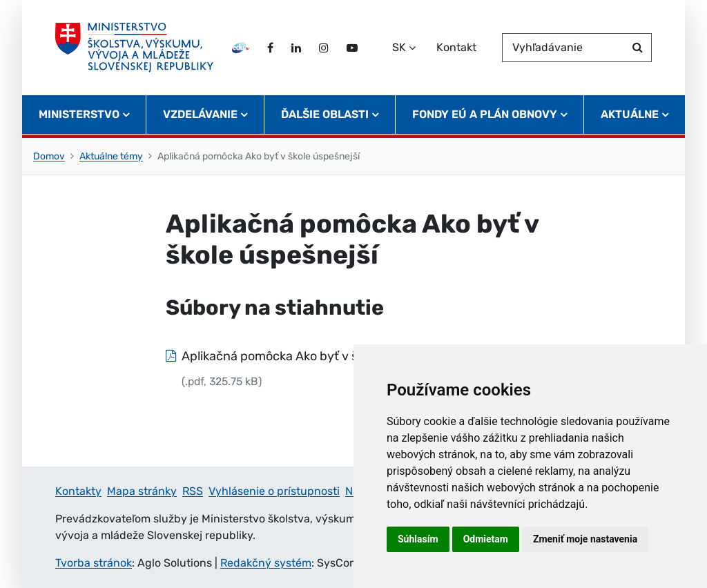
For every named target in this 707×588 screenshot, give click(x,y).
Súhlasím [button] (418, 539)
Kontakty (78, 491)
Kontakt (456, 47)
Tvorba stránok (94, 563)
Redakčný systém (266, 563)
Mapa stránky (142, 491)
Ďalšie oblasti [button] (325, 114)
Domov (49, 156)
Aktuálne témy (111, 156)
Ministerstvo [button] (79, 114)
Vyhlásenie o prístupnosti (274, 491)
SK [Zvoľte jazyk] (399, 47)
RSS (193, 491)
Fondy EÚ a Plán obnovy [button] (485, 114)
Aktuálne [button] (630, 114)
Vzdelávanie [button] (200, 114)
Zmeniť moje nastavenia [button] (585, 539)
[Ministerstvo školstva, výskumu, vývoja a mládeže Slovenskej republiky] (134, 48)
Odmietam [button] (486, 539)
